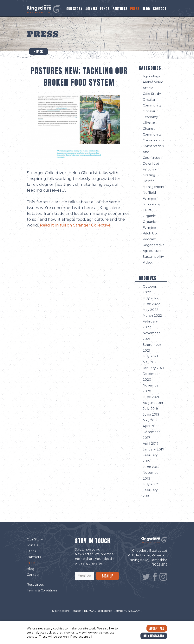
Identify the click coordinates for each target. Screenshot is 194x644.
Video (147, 262)
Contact (160, 9)
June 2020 (152, 397)
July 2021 (150, 356)
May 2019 (150, 420)
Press (135, 9)
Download (151, 164)
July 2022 (151, 298)
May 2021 (150, 362)
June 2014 (151, 467)
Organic (149, 216)
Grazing (149, 175)
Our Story (74, 9)
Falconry (150, 169)
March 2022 (152, 316)
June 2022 (151, 304)
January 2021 (153, 368)
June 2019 (151, 414)
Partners (120, 9)
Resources (35, 585)
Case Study (152, 94)
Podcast (149, 239)
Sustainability (153, 257)
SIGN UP (107, 576)
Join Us (91, 9)
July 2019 (150, 409)
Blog (146, 9)
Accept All (157, 628)
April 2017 (151, 444)
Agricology (151, 76)
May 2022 (151, 310)
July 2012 (150, 484)
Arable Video (153, 82)
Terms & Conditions (42, 590)
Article (148, 88)
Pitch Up (150, 233)
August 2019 (153, 403)
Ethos (105, 9)
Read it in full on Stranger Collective (75, 225)
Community (152, 134)
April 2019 (151, 426)
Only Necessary (154, 636)
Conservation (153, 140)
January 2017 (153, 449)
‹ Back (38, 51)
